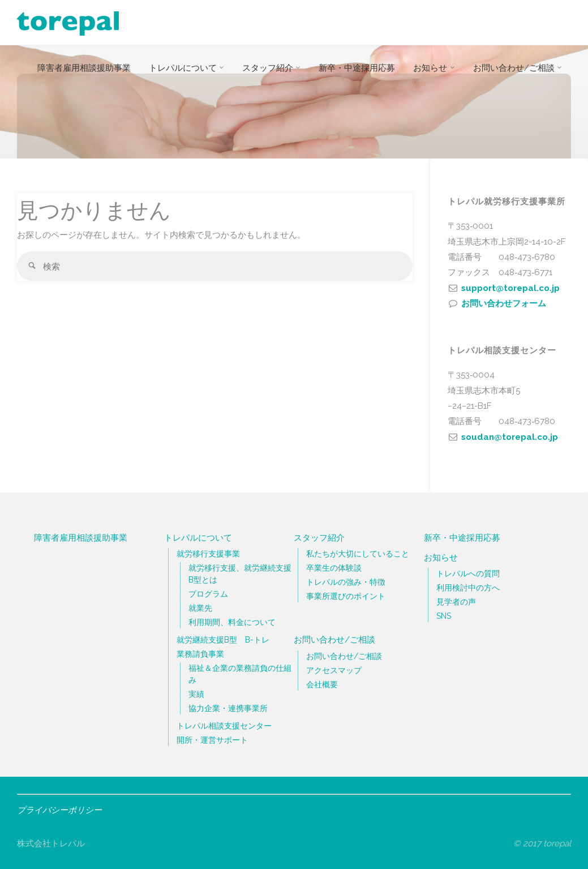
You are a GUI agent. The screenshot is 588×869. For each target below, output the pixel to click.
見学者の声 (456, 602)
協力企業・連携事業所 (228, 708)
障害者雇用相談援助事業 (81, 538)
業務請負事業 (200, 654)
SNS (444, 616)
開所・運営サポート (212, 740)
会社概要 (322, 684)
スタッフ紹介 (319, 538)
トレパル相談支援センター (224, 726)
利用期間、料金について (232, 622)
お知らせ (441, 558)
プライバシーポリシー (62, 810)
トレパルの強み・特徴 (346, 582)
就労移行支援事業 (208, 554)
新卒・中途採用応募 (462, 538)
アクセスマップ (334, 670)
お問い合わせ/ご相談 (334, 640)
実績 (196, 694)
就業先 (200, 608)
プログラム (208, 594)
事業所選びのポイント (346, 596)
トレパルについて (198, 538)
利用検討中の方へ (468, 588)
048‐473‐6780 (527, 257)
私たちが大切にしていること (358, 554)
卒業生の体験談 (334, 568)
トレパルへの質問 (468, 573)
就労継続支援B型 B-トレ (223, 640)
